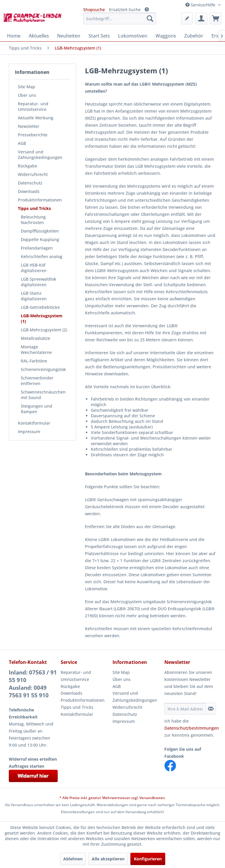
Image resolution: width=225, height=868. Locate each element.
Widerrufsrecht (33, 174)
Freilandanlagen (37, 248)
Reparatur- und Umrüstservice (33, 106)
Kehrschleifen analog (42, 256)
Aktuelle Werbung (36, 118)
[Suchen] (150, 18)
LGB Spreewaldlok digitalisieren (39, 282)
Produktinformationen (40, 200)
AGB (22, 143)
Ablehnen (73, 859)
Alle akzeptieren (108, 859)
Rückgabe (28, 166)
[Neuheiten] (69, 36)
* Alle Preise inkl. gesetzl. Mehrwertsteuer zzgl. (99, 798)
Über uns (27, 95)
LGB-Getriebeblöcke (40, 307)
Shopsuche (94, 10)
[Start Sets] (99, 36)
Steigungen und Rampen (36, 409)
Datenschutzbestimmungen (192, 728)
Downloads (29, 191)
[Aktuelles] (39, 36)
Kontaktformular (34, 423)
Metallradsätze (35, 338)
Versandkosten (152, 798)
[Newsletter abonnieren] (211, 709)
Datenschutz (30, 183)
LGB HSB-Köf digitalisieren (34, 268)
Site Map (27, 87)
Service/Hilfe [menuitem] (201, 5)
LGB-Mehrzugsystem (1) (42, 318)
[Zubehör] (194, 36)
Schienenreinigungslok (43, 369)
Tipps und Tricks (34, 208)
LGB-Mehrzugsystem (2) (44, 330)
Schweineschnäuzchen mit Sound (43, 395)
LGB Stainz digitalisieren (34, 296)
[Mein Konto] (201, 18)
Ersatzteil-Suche (125, 10)
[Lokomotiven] (133, 36)
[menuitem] (120, 18)
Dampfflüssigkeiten (40, 231)
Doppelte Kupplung (40, 239)
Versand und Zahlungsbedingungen (40, 155)
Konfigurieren (148, 859)
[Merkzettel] (187, 18)
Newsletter (29, 126)
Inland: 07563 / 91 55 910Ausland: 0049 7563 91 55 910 (33, 684)
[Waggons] (166, 36)
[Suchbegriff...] (120, 18)
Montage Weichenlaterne (36, 350)
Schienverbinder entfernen (37, 381)
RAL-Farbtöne (34, 361)
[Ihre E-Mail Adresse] (185, 709)
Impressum (29, 432)
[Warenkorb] (216, 18)
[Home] (14, 36)
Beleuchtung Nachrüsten (33, 220)
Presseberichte (33, 135)
